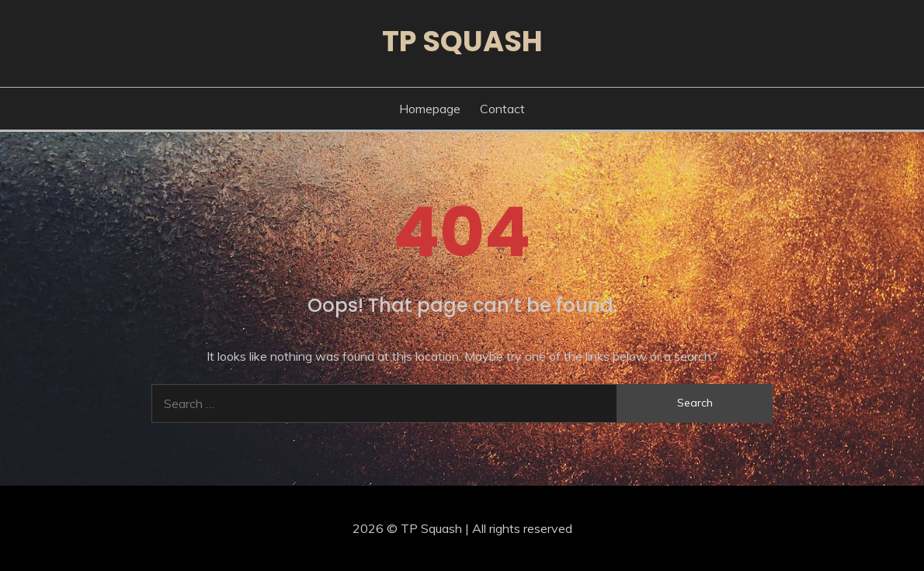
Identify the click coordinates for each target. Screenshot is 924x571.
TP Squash (462, 41)
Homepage (430, 109)
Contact (502, 109)
